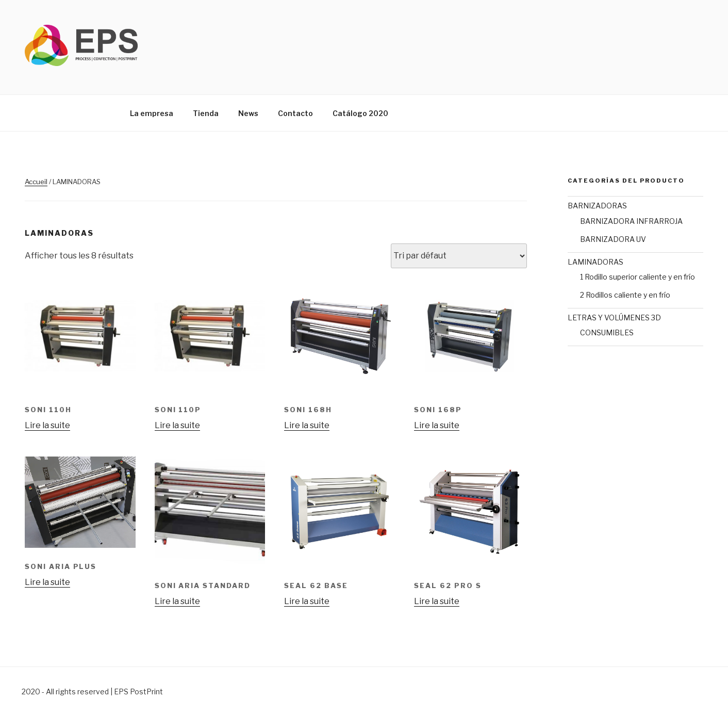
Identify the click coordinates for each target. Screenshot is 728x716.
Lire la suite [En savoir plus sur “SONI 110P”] (177, 425)
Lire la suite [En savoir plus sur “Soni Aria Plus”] (47, 582)
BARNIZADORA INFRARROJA (631, 221)
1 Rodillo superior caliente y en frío (638, 277)
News (248, 113)
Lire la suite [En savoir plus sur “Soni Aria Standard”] (177, 601)
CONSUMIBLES (607, 332)
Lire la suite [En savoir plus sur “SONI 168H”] (307, 425)
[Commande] (459, 256)
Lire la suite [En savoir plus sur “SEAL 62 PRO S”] (437, 601)
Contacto (295, 113)
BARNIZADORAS (597, 206)
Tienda (206, 113)
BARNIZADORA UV (613, 239)
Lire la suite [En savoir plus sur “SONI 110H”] (47, 425)
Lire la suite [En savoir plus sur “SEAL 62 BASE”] (307, 601)
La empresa (152, 113)
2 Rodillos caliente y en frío (625, 295)
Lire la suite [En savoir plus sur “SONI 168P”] (437, 425)
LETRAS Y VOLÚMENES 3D (614, 318)
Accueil (36, 182)
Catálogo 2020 (360, 113)
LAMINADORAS (595, 262)
